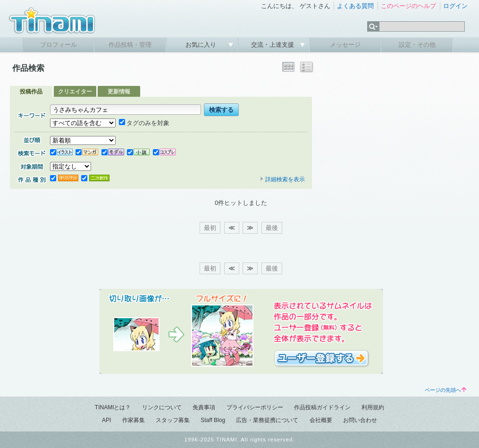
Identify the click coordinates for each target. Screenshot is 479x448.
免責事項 (204, 407)
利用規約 (373, 407)
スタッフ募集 (173, 420)
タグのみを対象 (144, 123)
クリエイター (75, 92)
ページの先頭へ (445, 390)
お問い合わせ (360, 420)
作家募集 (134, 420)
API (106, 420)
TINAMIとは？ (113, 407)
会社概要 (321, 420)
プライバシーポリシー (255, 407)
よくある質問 (355, 6)
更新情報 (119, 92)
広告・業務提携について (267, 420)
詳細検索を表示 (282, 179)
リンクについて (162, 407)
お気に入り (202, 45)
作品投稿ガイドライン (322, 407)
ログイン (455, 6)
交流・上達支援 (273, 45)
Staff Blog (213, 420)
